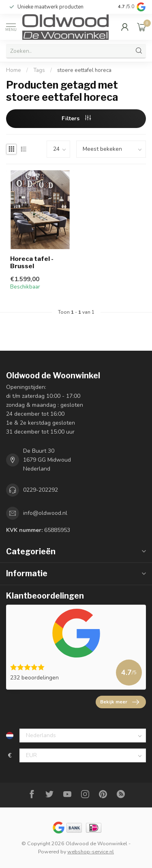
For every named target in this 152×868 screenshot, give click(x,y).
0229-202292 (41, 490)
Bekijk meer (120, 702)
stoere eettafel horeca (84, 70)
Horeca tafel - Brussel (32, 263)
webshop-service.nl (91, 852)
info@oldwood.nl (45, 513)
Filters (76, 118)
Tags (39, 70)
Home (14, 70)
